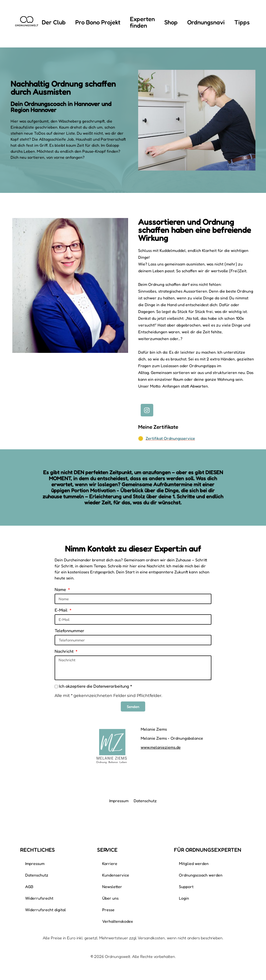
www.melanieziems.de (161, 747)
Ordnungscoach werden (201, 875)
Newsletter (112, 887)
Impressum (119, 801)
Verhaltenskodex (118, 921)
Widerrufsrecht (39, 898)
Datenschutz (145, 801)
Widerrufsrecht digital (46, 910)
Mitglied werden (194, 863)
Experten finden (142, 22)
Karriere (110, 863)
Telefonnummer (69, 631)
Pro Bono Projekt (98, 22)
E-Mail (62, 610)
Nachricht (65, 651)
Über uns (110, 898)
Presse (108, 910)
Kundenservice (116, 875)
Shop (171, 22)
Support (186, 887)
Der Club (54, 22)
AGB (29, 887)
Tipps (242, 22)
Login (184, 898)
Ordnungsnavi (206, 22)
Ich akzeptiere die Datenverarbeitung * (96, 686)
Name (61, 589)
